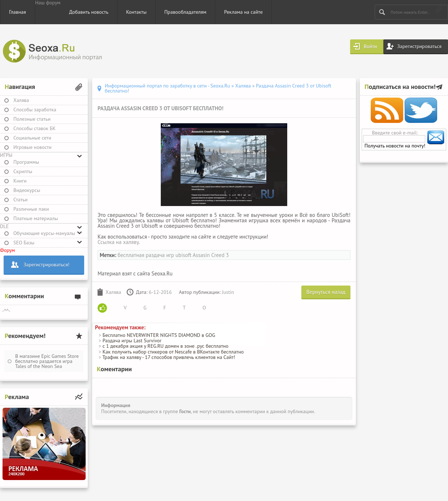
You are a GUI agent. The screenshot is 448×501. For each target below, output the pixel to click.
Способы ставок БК (35, 128)
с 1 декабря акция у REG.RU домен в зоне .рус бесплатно (165, 346)
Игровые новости (33, 147)
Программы (26, 162)
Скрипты (23, 171)
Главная (18, 12)
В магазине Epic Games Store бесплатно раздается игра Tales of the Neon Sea (47, 361)
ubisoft (184, 255)
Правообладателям (186, 12)
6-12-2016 (160, 292)
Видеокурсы (27, 190)
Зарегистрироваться (419, 46)
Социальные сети (32, 138)
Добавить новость (89, 12)
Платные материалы (36, 218)
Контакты (136, 12)
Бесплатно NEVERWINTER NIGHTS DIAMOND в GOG (159, 335)
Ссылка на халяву (118, 242)
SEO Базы (24, 243)
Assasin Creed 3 (211, 255)
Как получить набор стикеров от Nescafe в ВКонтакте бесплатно (173, 352)
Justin (228, 292)
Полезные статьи (32, 119)
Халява (21, 100)
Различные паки (31, 209)
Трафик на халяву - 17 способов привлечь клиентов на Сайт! (169, 357)
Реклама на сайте (243, 12)
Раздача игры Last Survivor (132, 341)
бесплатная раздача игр (146, 255)
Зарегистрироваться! (46, 265)
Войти (371, 46)
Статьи (20, 200)
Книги (20, 181)
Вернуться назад (326, 292)
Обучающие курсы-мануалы (44, 233)
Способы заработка (35, 110)
